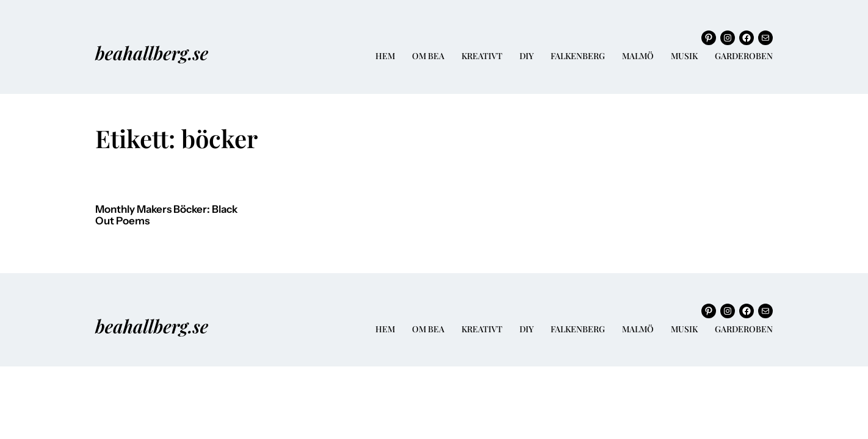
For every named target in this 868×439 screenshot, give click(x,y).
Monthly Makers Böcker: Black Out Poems (166, 216)
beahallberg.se (152, 53)
